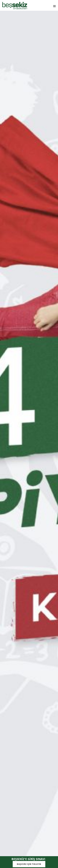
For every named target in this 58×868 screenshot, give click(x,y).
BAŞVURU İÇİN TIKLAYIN (29, 864)
